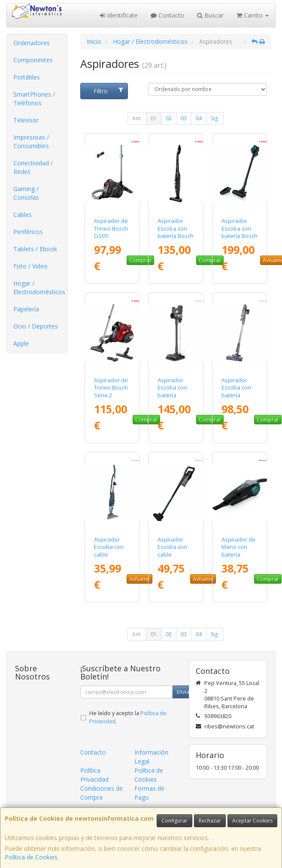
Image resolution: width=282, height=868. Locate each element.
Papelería (26, 309)
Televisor (26, 120)
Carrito (253, 15)
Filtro (108, 91)
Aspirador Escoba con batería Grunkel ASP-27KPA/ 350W (176, 395)
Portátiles (27, 77)
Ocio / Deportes (36, 326)
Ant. (137, 118)
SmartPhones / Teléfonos (34, 99)
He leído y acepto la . (128, 717)
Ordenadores (32, 43)
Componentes (33, 60)
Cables (23, 215)
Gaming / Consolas (26, 193)
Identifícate (119, 15)
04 (199, 118)
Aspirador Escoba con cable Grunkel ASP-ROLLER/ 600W (175, 558)
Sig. (215, 118)
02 (169, 118)
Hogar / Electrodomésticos (39, 288)
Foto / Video (30, 266)
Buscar (210, 15)
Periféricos (28, 232)
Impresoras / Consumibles (31, 142)
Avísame (139, 579)
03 (184, 118)
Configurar (174, 821)
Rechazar (210, 821)
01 (154, 118)
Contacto (167, 15)
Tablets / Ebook (35, 249)
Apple (21, 343)
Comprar (140, 260)
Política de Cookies (31, 857)
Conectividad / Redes (33, 167)
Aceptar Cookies (252, 821)
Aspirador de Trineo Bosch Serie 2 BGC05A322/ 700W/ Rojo (111, 395)
